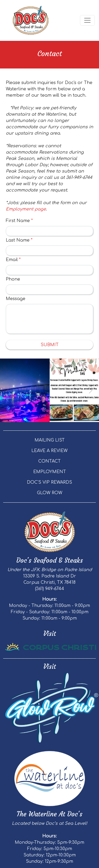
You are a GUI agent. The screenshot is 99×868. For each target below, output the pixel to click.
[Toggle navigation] (87, 20)
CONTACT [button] (49, 461)
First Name (19, 221)
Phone (13, 279)
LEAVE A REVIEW (49, 451)
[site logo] (31, 20)
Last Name (19, 240)
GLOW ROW (50, 493)
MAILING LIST (50, 440)
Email (13, 260)
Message (16, 299)
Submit (50, 345)
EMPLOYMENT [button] (50, 472)
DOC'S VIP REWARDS (49, 482)
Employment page (26, 209)
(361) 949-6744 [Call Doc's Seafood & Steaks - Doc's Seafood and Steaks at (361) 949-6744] (50, 589)
